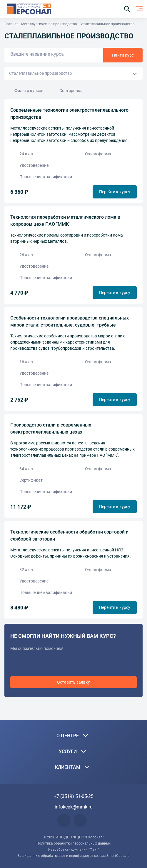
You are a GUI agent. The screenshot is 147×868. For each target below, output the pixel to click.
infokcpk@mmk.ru (74, 807)
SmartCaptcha (118, 856)
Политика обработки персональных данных (73, 843)
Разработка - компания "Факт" (74, 850)
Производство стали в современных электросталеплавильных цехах (51, 428)
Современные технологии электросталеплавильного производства (69, 114)
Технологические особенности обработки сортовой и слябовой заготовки (69, 535)
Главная (11, 24)
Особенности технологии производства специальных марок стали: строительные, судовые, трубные (70, 321)
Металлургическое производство (49, 24)
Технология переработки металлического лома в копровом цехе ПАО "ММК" (65, 221)
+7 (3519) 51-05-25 (74, 796)
